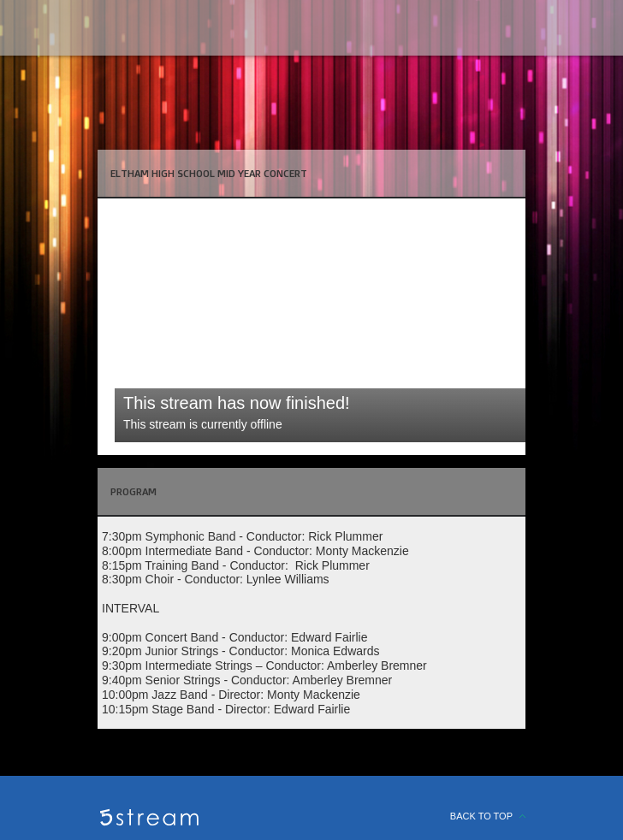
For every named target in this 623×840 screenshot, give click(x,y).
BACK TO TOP (481, 816)
